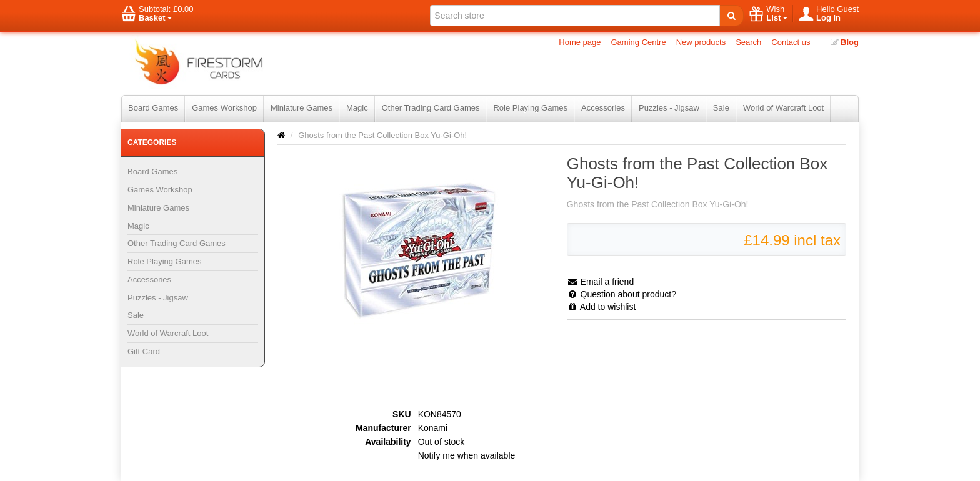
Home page (580, 42)
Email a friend (600, 282)
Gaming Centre (639, 42)
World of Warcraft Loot (783, 108)
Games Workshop (224, 108)
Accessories (603, 108)
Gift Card (144, 351)
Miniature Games (302, 108)
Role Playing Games (530, 108)
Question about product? (622, 294)
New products (701, 42)
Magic (357, 108)
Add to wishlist (602, 307)
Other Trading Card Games (431, 108)
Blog (845, 42)
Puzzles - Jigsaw (669, 108)
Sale (721, 108)
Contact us (791, 42)
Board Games (153, 108)
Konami (433, 428)
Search (748, 42)
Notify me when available (467, 455)
